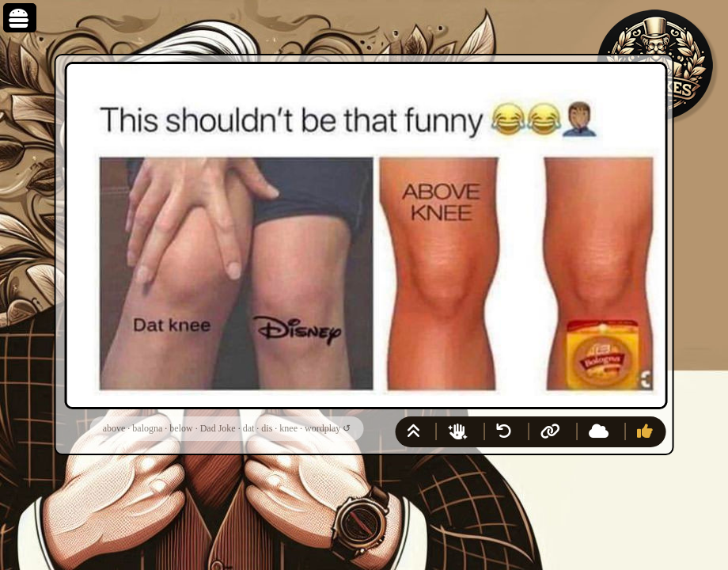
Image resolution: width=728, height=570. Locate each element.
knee (288, 428)
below (181, 428)
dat (249, 428)
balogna (147, 428)
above (114, 428)
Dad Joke (218, 428)
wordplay (322, 428)
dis (267, 428)
